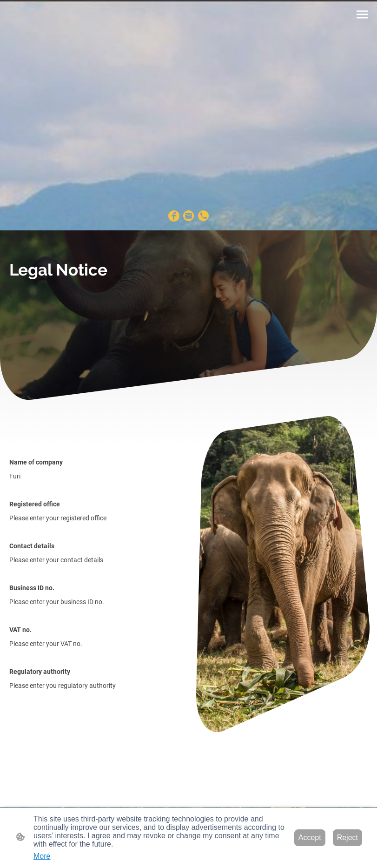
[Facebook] (174, 216)
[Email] (189, 216)
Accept (310, 838)
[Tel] (204, 216)
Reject (347, 838)
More (42, 856)
